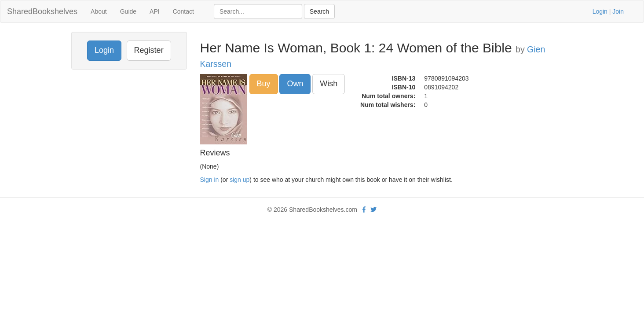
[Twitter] (373, 210)
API (155, 11)
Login (600, 11)
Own (295, 84)
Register (149, 50)
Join (618, 11)
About (99, 11)
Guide (128, 11)
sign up (240, 180)
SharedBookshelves (42, 11)
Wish (329, 84)
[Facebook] (364, 210)
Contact (183, 11)
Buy (264, 84)
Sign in (210, 180)
